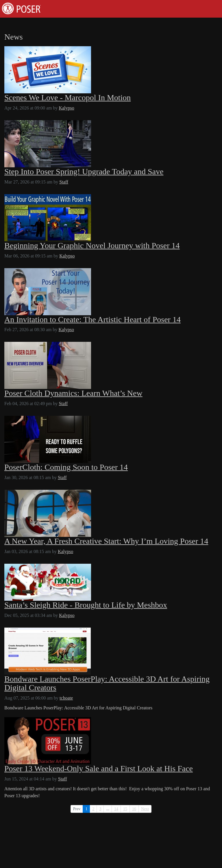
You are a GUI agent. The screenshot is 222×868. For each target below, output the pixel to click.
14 (116, 809)
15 (125, 809)
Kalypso (66, 108)
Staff (64, 182)
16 (134, 809)
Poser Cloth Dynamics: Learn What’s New (73, 393)
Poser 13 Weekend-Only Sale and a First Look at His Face (99, 769)
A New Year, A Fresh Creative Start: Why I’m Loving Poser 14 (106, 541)
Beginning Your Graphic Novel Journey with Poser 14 (92, 246)
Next (145, 809)
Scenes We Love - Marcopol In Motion (67, 98)
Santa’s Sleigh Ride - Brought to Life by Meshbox (86, 605)
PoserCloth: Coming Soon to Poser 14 (66, 467)
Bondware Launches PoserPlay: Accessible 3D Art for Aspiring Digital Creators (107, 684)
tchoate (66, 698)
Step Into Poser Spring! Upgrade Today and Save (84, 172)
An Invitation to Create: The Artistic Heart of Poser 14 (92, 320)
